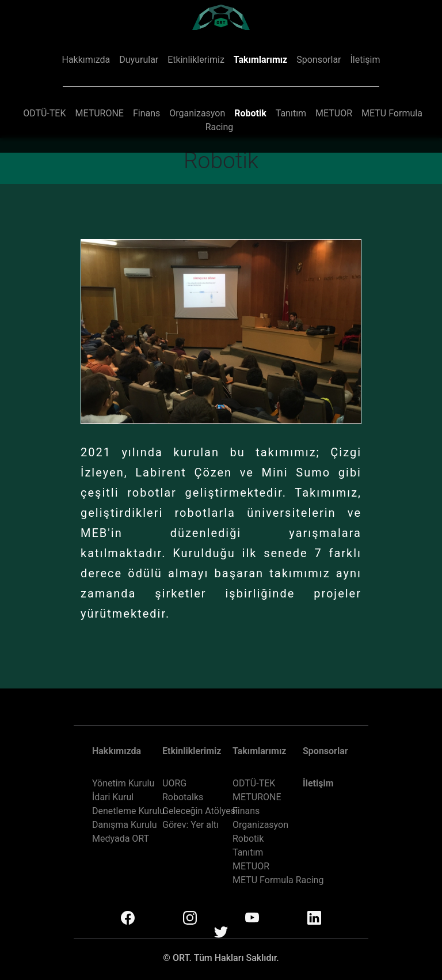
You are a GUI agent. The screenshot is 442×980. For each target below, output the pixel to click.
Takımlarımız (260, 60)
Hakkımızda (86, 60)
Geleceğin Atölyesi (200, 811)
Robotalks (183, 797)
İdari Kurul (113, 797)
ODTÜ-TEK (44, 113)
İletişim (365, 60)
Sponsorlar (319, 60)
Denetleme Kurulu (128, 811)
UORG (174, 783)
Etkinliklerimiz (196, 60)
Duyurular (139, 60)
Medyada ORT (121, 839)
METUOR (334, 113)
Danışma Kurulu (125, 825)
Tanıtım (291, 113)
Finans (146, 113)
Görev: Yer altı (190, 825)
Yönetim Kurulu (123, 783)
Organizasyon (197, 113)
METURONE (99, 113)
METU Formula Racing (278, 880)
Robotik (250, 113)
